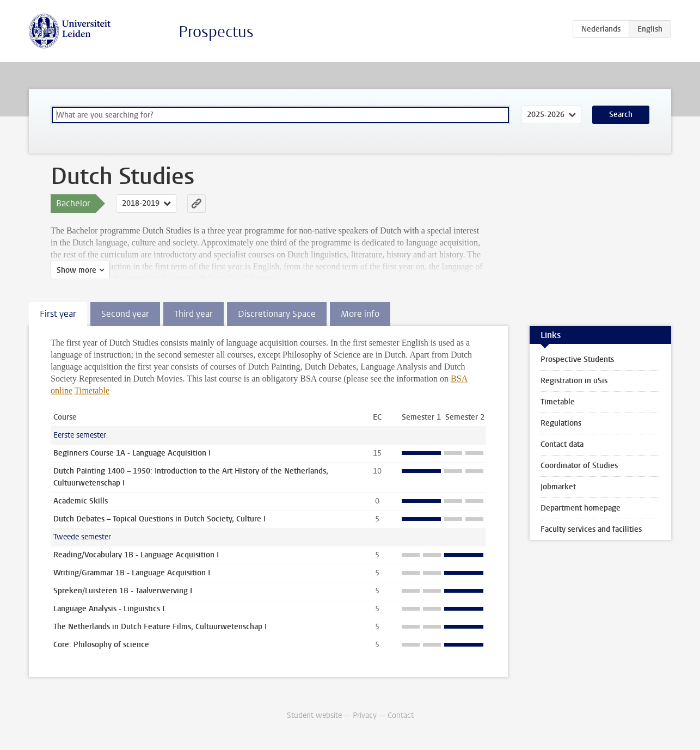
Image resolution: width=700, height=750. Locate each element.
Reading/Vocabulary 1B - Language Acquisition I (136, 555)
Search (621, 115)
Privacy (365, 715)
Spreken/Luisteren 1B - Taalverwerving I (123, 591)
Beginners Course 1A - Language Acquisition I (132, 453)
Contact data (562, 444)
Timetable (92, 391)
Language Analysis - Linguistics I (109, 609)
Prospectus (216, 32)
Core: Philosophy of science (101, 645)
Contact (401, 715)
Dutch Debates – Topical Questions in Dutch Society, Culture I (159, 519)
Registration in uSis (574, 381)
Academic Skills (81, 501)
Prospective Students (577, 359)
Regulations (561, 423)
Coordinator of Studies (579, 466)
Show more (76, 270)
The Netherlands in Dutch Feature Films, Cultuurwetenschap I (160, 627)
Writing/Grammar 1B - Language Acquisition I (132, 573)
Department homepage (581, 508)
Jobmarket (558, 487)
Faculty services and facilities (591, 529)
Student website (314, 715)
